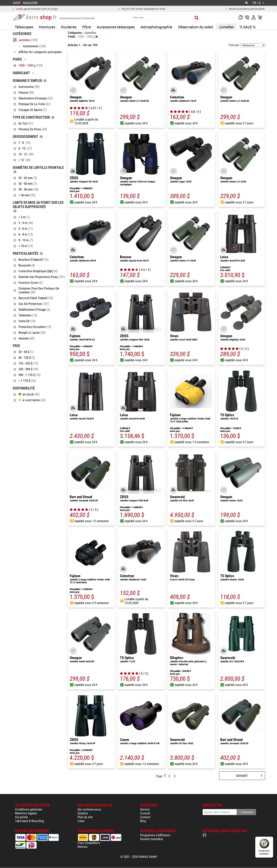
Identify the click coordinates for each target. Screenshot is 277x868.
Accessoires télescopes (116, 27)
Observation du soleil (196, 27)
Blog (143, 821)
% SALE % (248, 27)
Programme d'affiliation (155, 835)
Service (145, 809)
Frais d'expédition (89, 843)
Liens (81, 821)
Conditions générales (29, 809)
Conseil (145, 813)
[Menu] (271, 839)
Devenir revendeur (152, 839)
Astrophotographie (156, 27)
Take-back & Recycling (29, 821)
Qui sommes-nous (89, 809)
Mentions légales (26, 813)
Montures (47, 27)
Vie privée (21, 817)
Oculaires (69, 27)
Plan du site (85, 817)
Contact (145, 817)
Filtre (87, 27)
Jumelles (226, 27)
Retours (83, 847)
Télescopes (24, 27)
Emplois (83, 813)
